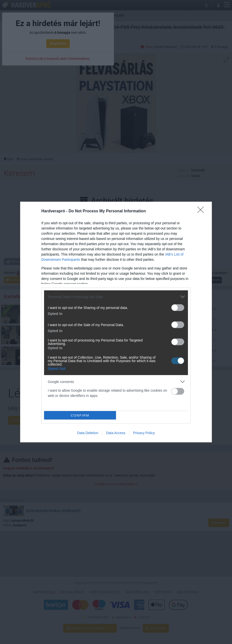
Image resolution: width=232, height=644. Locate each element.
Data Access (116, 433)
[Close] (202, 211)
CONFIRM (80, 415)
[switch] (178, 308)
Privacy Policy (144, 433)
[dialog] (116, 322)
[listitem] (116, 297)
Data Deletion (88, 433)
